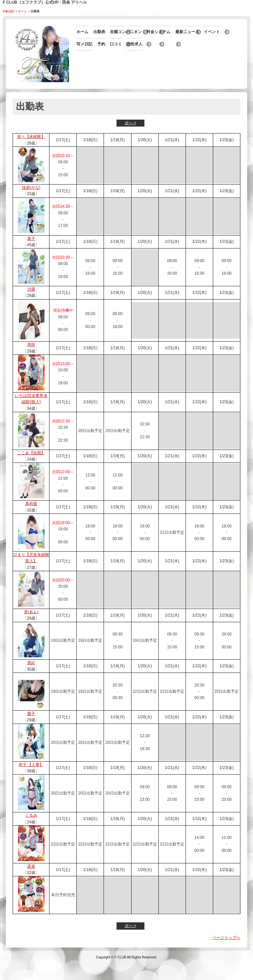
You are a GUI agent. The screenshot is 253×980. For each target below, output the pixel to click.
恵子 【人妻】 (31, 780)
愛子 (31, 729)
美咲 (31, 360)
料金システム (149, 44)
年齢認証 (9, 11)
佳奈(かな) (31, 203)
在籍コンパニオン (92, 44)
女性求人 (84, 91)
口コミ (143, 80)
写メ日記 (84, 68)
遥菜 (31, 882)
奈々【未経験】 (31, 152)
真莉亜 (31, 519)
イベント (145, 56)
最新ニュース (88, 56)
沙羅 (31, 305)
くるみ (31, 831)
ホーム (22, 11)
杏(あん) (31, 627)
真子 (31, 254)
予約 (141, 68)
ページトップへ (226, 953)
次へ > (130, 138)
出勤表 (143, 32)
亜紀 (31, 678)
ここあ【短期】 (31, 468)
